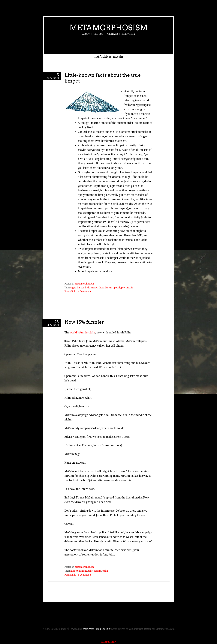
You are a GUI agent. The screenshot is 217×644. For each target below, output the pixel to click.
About (86, 34)
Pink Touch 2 (103, 629)
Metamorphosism (108, 28)
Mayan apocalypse (115, 288)
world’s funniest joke (83, 333)
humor (74, 571)
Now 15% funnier (84, 322)
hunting (83, 571)
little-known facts (94, 288)
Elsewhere (128, 34)
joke (90, 571)
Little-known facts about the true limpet (103, 78)
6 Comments (85, 292)
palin (105, 571)
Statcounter (109, 642)
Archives (112, 34)
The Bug (98, 34)
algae (73, 288)
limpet (80, 288)
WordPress (88, 629)
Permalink (70, 292)
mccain (130, 288)
